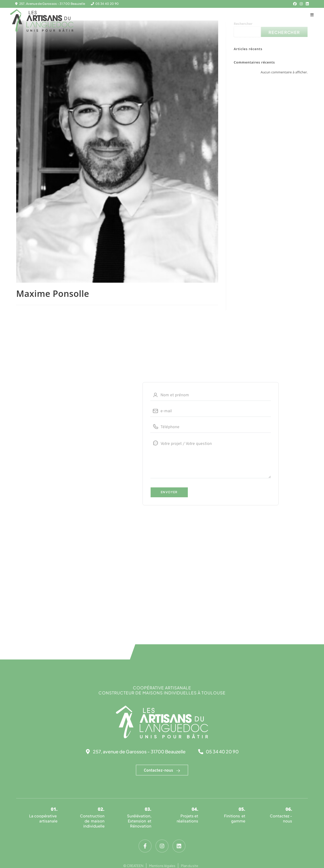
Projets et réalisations (187, 818)
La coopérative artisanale (43, 818)
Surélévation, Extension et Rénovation (139, 821)
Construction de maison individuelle (92, 821)
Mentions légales (162, 866)
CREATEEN (135, 866)
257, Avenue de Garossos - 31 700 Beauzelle (52, 4)
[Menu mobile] (312, 15)
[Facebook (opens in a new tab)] (295, 4)
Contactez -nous (281, 818)
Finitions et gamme (235, 818)
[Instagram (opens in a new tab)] (301, 4)
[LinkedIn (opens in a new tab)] (307, 4)
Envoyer (169, 492)
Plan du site (190, 866)
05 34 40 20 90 (107, 4)
